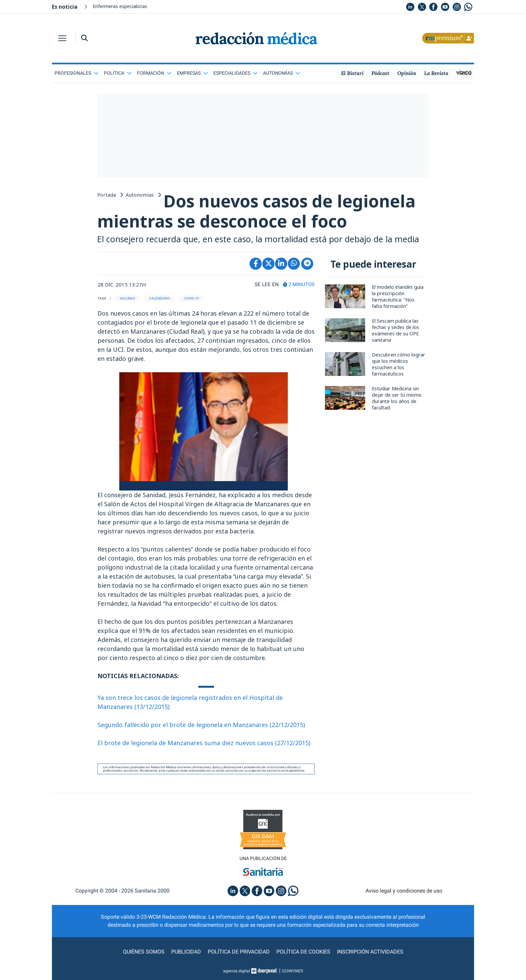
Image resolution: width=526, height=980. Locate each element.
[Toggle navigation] (62, 38)
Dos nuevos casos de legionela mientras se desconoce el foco (256, 211)
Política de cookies (303, 952)
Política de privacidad (239, 952)
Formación (154, 73)
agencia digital (237, 971)
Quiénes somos (144, 952)
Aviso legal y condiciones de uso (404, 891)
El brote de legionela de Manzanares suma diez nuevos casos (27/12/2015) (204, 743)
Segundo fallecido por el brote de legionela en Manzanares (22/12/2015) (201, 725)
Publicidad (186, 952)
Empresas (192, 73)
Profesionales (77, 73)
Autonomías (282, 73)
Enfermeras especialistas (120, 6)
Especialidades (236, 73)
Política (118, 73)
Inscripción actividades (370, 952)
